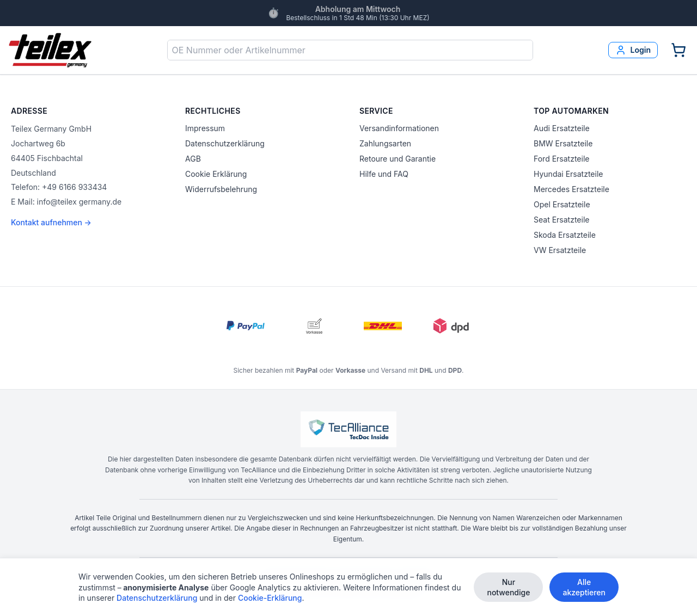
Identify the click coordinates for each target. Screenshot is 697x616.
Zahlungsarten (385, 143)
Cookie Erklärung (216, 174)
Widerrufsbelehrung (221, 189)
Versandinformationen (399, 128)
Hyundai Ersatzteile (568, 174)
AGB (193, 159)
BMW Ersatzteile (563, 143)
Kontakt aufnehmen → (51, 222)
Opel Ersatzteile (562, 204)
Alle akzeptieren (584, 587)
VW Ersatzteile (560, 250)
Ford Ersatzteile (561, 159)
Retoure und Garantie (398, 159)
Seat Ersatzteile (561, 220)
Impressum (205, 128)
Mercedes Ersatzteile (571, 189)
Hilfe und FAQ (384, 174)
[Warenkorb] (678, 50)
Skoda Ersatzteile (565, 235)
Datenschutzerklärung (225, 143)
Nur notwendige (508, 587)
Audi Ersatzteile (562, 128)
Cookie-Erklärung (270, 598)
